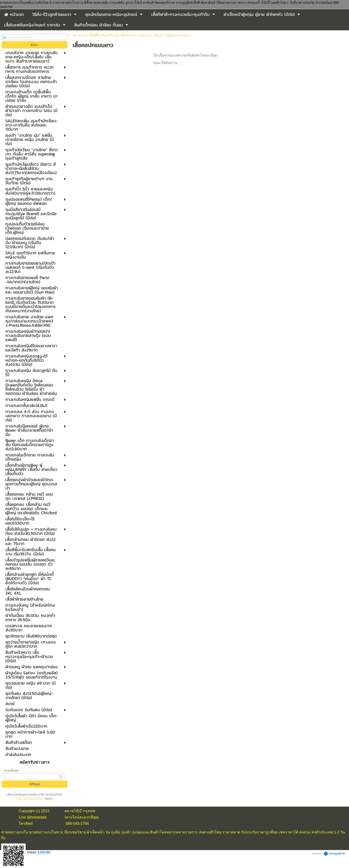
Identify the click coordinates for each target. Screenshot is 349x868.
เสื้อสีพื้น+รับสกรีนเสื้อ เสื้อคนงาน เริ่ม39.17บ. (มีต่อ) (125, 35)
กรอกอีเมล (11, 770)
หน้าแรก (79, 35)
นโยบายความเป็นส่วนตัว (30, 799)
